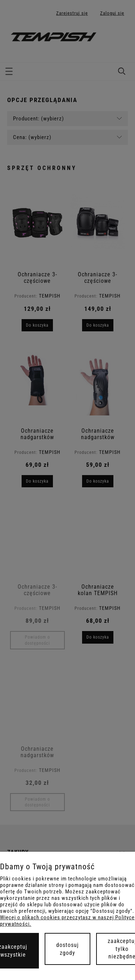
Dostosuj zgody (67, 949)
